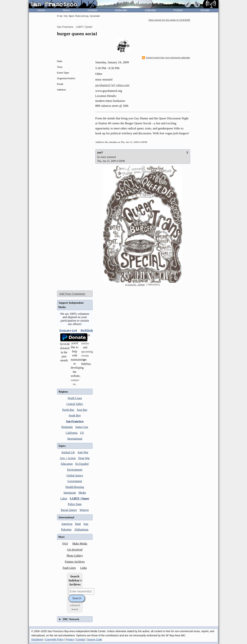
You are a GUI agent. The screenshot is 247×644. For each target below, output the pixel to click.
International (75, 439)
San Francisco (65, 27)
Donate (205, 10)
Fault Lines (69, 568)
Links (83, 568)
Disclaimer (37, 639)
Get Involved (75, 550)
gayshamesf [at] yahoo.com (112, 85)
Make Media (80, 544)
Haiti (78, 524)
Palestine (66, 529)
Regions (63, 392)
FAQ (65, 544)
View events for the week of (169, 20)
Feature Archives (75, 562)
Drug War (84, 458)
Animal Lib (68, 452)
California (72, 433)
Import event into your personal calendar (166, 58)
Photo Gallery (75, 556)
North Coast (75, 398)
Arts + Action (68, 458)
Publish (178, 10)
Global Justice (75, 475)
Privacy (70, 639)
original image (135, 285)
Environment (75, 470)
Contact (92, 10)
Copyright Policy (54, 639)
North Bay (68, 410)
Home (41, 10)
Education (67, 464)
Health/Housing (75, 487)
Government (75, 481)
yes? (100, 152)
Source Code (95, 639)
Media (82, 493)
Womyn (84, 510)
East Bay (82, 410)
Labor (64, 498)
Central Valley (75, 404)
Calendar (150, 10)
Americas (67, 524)
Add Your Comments (72, 294)
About (66, 10)
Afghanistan (81, 529)
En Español (82, 464)
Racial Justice (69, 510)
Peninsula (67, 427)
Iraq (86, 524)
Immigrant (70, 493)
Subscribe (121, 10)
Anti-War (83, 452)
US (82, 433)
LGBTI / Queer (84, 27)
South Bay (75, 415)
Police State (75, 504)
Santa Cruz (82, 427)
